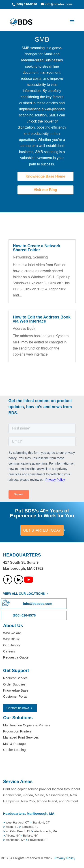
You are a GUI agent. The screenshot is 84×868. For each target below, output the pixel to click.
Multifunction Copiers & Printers (27, 725)
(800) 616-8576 (26, 4)
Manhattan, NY (16, 840)
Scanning (40, 257)
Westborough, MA (45, 831)
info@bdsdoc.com (38, 604)
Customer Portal (15, 696)
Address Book (24, 328)
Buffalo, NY (30, 836)
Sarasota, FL (30, 827)
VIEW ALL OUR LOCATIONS (24, 594)
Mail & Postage (14, 744)
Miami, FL (12, 827)
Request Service (15, 678)
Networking (22, 257)
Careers (9, 651)
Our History (12, 645)
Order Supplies (14, 684)
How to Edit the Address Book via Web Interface (42, 319)
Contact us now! (18, 708)
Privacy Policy (65, 858)
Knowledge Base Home (45, 176)
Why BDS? (11, 639)
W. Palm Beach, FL (17, 831)
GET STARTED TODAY (42, 530)
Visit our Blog (45, 190)
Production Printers (17, 731)
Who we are (12, 633)
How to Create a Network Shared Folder (37, 248)
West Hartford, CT (17, 822)
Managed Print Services (21, 737)
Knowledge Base (16, 690)
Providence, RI (38, 840)
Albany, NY (13, 836)
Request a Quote (16, 657)
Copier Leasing (14, 750)
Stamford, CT (40, 822)
